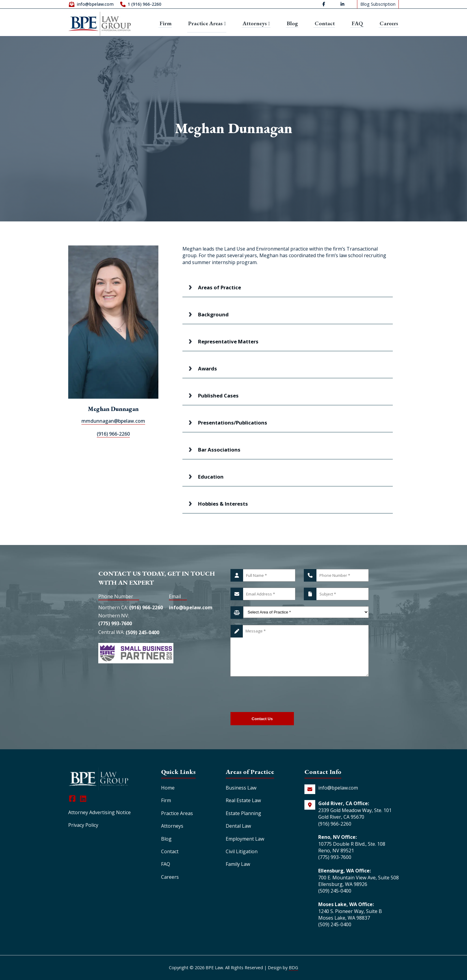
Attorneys (257, 23)
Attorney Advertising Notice (99, 812)
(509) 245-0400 (142, 635)
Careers (389, 23)
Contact (326, 23)
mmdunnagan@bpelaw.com (113, 421)
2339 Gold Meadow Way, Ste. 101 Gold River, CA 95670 (355, 814)
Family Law (238, 864)
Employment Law (245, 839)
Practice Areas (206, 22)
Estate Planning (243, 813)
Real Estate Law (243, 800)
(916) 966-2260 (113, 434)
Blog (293, 23)
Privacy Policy (83, 825)
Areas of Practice (220, 287)
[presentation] (276, 694)
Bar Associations (219, 450)
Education (211, 477)
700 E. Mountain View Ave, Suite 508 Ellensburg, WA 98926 (359, 881)
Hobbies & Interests (223, 504)
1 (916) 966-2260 (145, 5)
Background (213, 314)
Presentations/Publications (233, 423)
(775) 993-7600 (115, 625)
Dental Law (238, 826)
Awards (208, 368)
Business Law (241, 788)
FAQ (358, 23)
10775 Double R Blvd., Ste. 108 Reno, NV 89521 (352, 847)
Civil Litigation (242, 851)
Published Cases (218, 396)
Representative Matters (228, 341)
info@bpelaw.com (95, 5)
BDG (293, 968)
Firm (164, 23)
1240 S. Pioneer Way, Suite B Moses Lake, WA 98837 (350, 915)
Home (168, 788)
